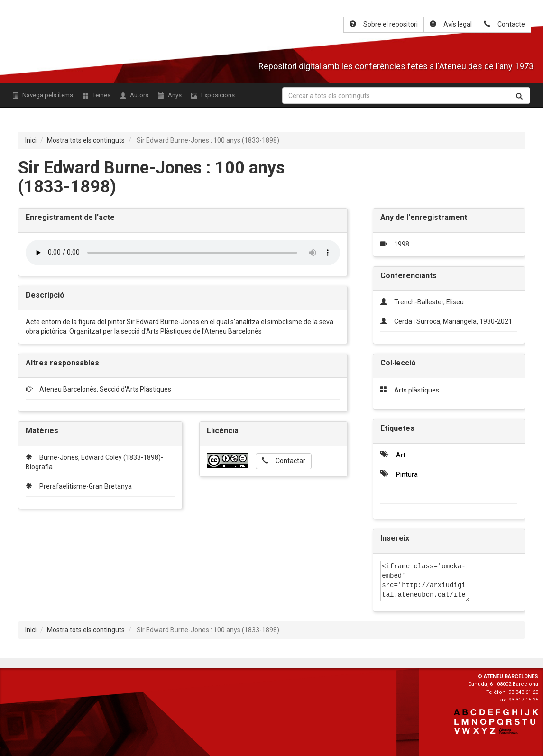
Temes (97, 95)
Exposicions (213, 95)
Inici (31, 140)
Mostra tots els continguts (86, 140)
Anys (170, 95)
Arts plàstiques (417, 390)
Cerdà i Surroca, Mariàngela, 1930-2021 (453, 321)
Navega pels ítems (43, 95)
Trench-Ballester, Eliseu (429, 302)
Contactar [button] (284, 461)
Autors (134, 95)
